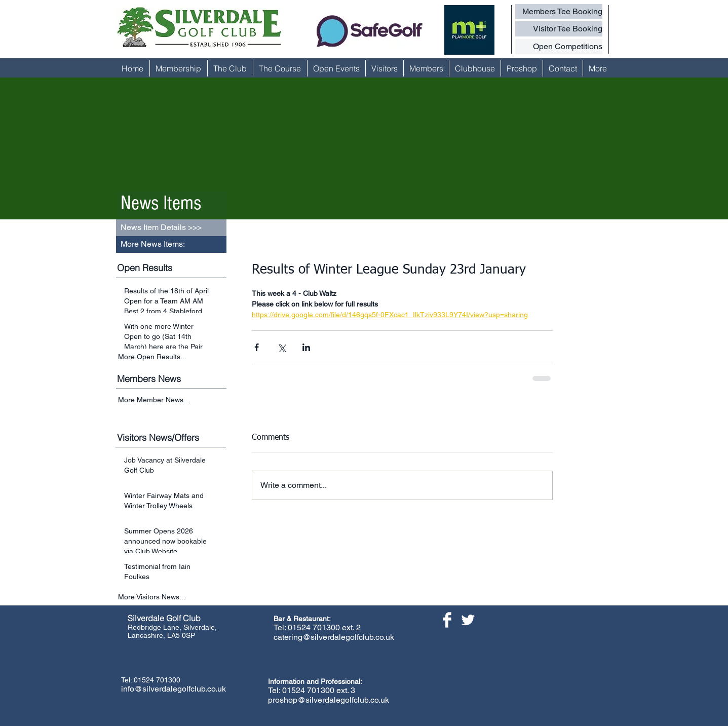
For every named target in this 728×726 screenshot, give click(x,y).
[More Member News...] (172, 400)
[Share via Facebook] (257, 347)
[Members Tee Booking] (559, 12)
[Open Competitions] (559, 47)
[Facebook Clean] (447, 620)
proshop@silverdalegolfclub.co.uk (329, 700)
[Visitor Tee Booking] (559, 29)
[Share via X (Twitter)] (281, 347)
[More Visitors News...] (172, 597)
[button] (171, 244)
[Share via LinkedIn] (306, 347)
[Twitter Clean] (468, 620)
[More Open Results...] (172, 357)
